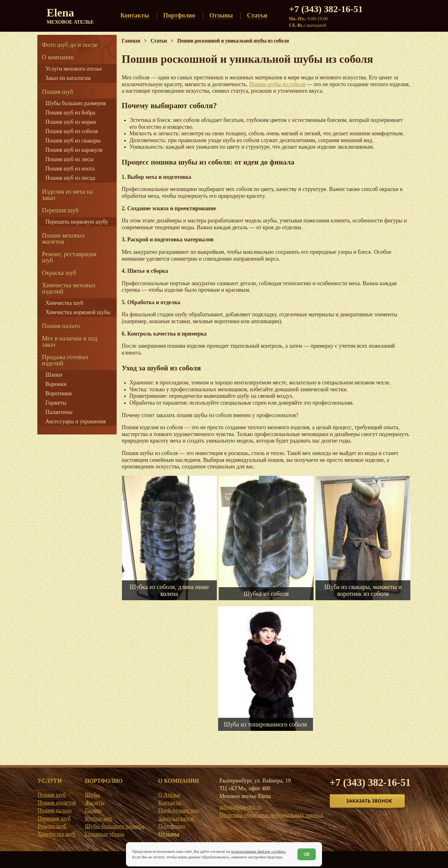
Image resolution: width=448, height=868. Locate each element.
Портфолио (172, 826)
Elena (70, 16)
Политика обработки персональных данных (271, 815)
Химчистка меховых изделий (69, 288)
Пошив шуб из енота (70, 169)
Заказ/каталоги (176, 819)
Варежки (56, 384)
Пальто (93, 810)
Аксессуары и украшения (76, 421)
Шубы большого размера (115, 826)
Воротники (58, 393)
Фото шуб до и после (70, 45)
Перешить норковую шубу (77, 222)
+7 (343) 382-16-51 (326, 9)
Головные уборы (105, 834)
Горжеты (56, 403)
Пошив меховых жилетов (63, 239)
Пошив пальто (61, 326)
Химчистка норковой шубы (78, 312)
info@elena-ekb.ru (240, 807)
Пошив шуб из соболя (72, 131)
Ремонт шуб (52, 826)
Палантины (59, 412)
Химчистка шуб (64, 303)
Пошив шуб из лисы (70, 159)
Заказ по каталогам (68, 78)
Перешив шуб (60, 210)
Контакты (170, 803)
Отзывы (169, 834)
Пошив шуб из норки (71, 122)
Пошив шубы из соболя (277, 84)
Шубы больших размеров (76, 103)
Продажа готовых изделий (65, 360)
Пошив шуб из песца (70, 178)
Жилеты (95, 803)
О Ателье (169, 795)
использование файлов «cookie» (259, 851)
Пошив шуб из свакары (73, 141)
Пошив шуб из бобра (70, 113)
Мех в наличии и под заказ (70, 341)
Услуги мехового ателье (74, 69)
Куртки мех (98, 819)
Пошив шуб (58, 92)
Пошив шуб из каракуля (74, 150)
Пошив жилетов (57, 803)
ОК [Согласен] (307, 854)
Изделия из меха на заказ (68, 195)
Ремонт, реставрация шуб (69, 257)
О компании (58, 57)
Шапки (54, 375)
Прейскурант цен (178, 810)
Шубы (92, 795)
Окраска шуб (59, 273)
